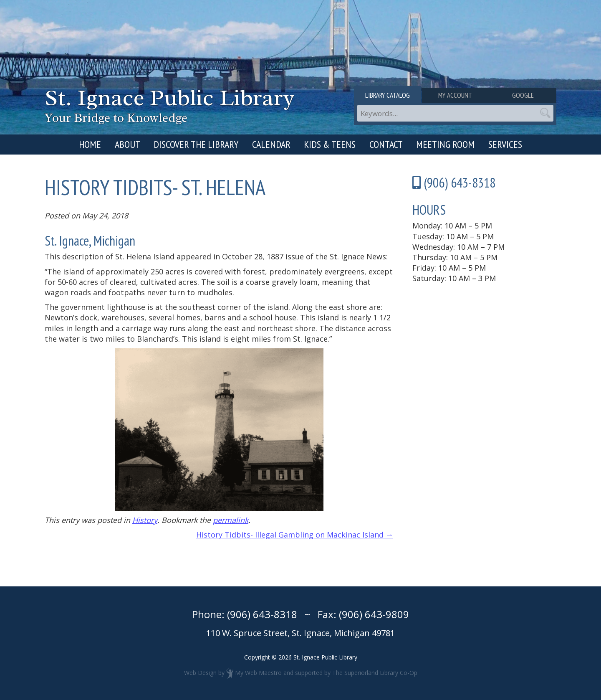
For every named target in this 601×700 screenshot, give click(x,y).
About (128, 144)
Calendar (271, 144)
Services (505, 144)
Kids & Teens (330, 144)
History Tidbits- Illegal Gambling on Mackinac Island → (295, 535)
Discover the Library (196, 144)
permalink (231, 520)
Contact (386, 144)
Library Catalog (388, 95)
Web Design (200, 672)
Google (523, 95)
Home (90, 144)
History (145, 520)
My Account (455, 95)
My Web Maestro (258, 672)
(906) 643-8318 (262, 614)
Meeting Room (445, 144)
